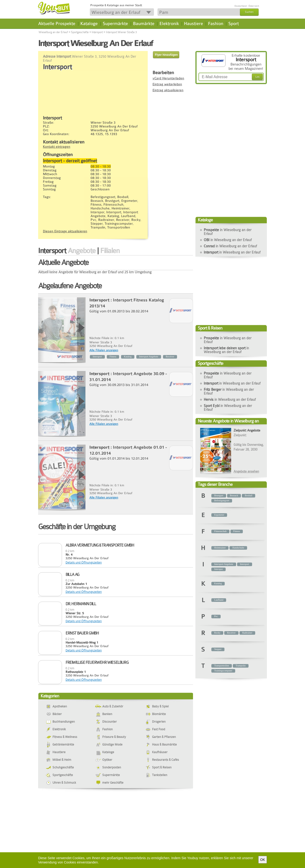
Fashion (216, 24)
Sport (234, 24)
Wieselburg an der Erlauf (53, 32)
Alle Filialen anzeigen (104, 350)
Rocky (217, 633)
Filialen (110, 251)
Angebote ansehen (246, 471)
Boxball (249, 495)
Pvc (216, 616)
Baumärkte (144, 24)
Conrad (230, 246)
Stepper (218, 649)
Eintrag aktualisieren (168, 90)
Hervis (230, 400)
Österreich (254, 6)
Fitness (113, 357)
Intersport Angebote (149, 357)
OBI (228, 240)
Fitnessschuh (220, 531)
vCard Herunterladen (168, 78)
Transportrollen (222, 666)
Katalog (128, 357)
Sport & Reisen (210, 328)
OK (263, 860)
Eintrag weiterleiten (167, 84)
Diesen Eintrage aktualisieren (65, 231)
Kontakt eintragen (57, 147)
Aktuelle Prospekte (57, 24)
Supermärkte (115, 24)
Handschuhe (238, 548)
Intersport (97, 32)
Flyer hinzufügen (166, 55)
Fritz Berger (229, 391)
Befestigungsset (222, 500)
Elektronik (169, 24)
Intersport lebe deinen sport (226, 350)
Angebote (82, 251)
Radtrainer (247, 633)
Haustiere (193, 24)
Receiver (170, 357)
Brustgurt (219, 495)
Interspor (219, 569)
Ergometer (219, 515)
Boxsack (234, 495)
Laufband (219, 600)
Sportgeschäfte (80, 32)
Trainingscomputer (223, 671)
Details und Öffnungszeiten (84, 562)
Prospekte (228, 232)
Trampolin (241, 666)
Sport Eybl (228, 408)
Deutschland (241, 6)
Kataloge (89, 24)
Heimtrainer (220, 548)
